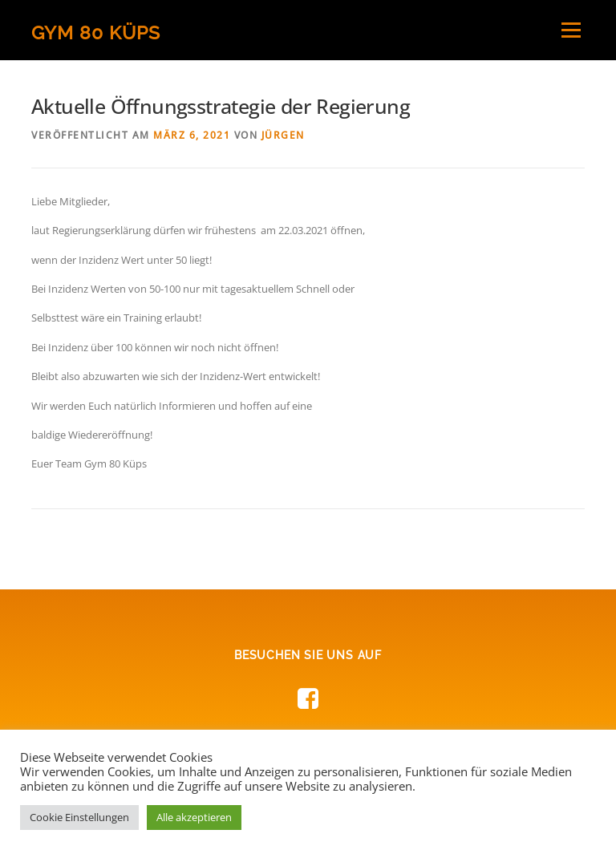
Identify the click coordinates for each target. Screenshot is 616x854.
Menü (571, 30)
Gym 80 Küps (96, 32)
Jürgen (283, 135)
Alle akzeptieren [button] (194, 817)
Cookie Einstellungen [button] (79, 817)
